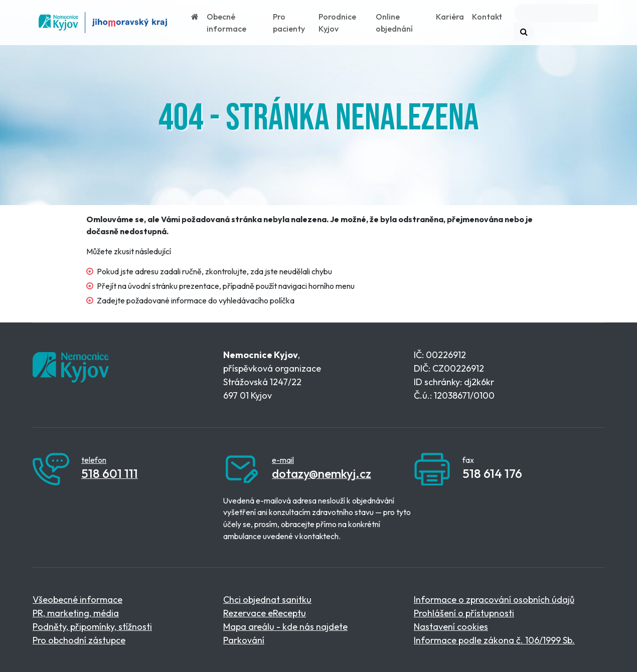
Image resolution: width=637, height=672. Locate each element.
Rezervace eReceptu (265, 613)
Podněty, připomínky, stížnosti (92, 627)
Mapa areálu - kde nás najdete (285, 627)
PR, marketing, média (76, 613)
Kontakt (487, 17)
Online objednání (394, 23)
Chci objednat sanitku (267, 600)
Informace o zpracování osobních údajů (494, 600)
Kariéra (450, 17)
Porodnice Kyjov (337, 23)
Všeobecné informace (77, 600)
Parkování (244, 640)
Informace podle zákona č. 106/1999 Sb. (494, 640)
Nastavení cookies (451, 627)
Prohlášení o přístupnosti (464, 613)
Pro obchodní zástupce (79, 640)
